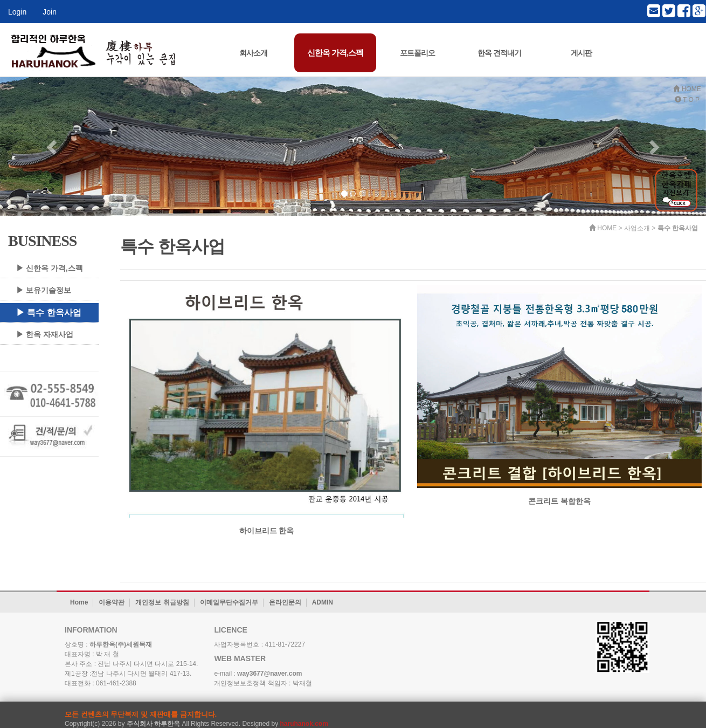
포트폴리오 (417, 53)
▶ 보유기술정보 (44, 290)
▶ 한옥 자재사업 (45, 334)
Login (17, 12)
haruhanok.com (304, 724)
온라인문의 (285, 602)
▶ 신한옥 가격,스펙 (50, 268)
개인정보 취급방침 (162, 602)
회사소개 (253, 53)
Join (50, 12)
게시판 (581, 53)
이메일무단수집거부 (229, 602)
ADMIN (323, 602)
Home (79, 602)
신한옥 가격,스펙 (335, 53)
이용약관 (112, 602)
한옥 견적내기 (499, 53)
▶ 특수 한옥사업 (49, 313)
